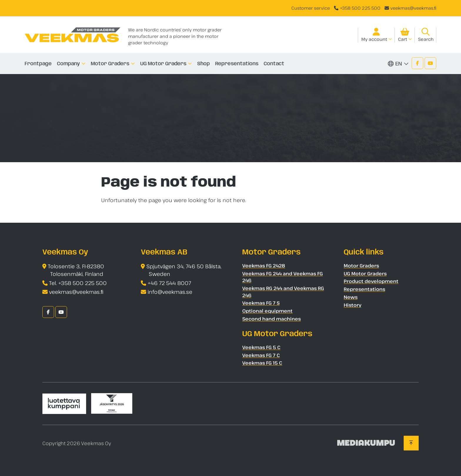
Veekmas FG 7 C (261, 355)
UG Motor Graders (163, 64)
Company (69, 64)
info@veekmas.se (170, 292)
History (353, 305)
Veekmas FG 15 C (262, 363)
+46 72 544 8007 (169, 283)
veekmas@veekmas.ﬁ (414, 8)
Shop (204, 64)
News (351, 297)
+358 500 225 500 (360, 8)
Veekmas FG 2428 (264, 266)
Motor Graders (110, 64)
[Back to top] (411, 443)
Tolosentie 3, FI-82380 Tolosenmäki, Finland (76, 270)
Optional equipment (267, 311)
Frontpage (38, 64)
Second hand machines (272, 319)
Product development (371, 281)
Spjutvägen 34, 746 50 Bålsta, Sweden (184, 270)
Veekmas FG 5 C (261, 347)
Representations (237, 64)
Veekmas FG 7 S (261, 303)
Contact (274, 64)
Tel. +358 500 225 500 (78, 283)
